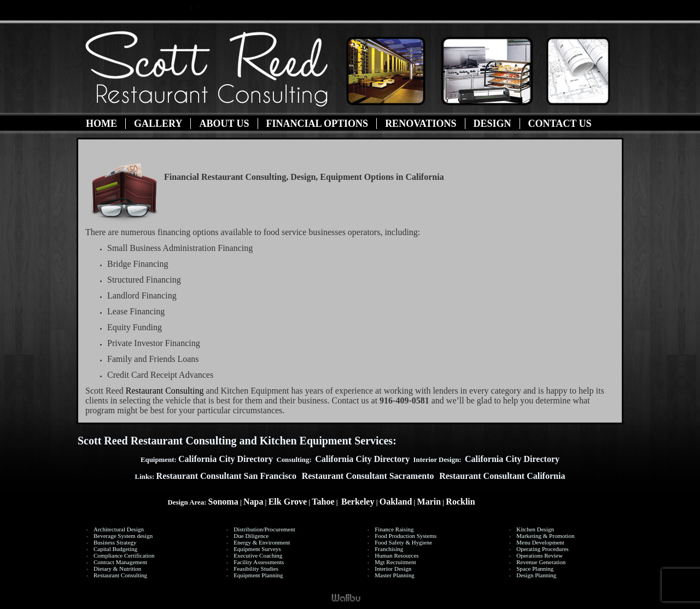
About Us (224, 124)
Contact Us (560, 124)
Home (101, 124)
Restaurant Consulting (165, 391)
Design (492, 124)
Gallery (158, 124)
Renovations (421, 124)
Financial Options (317, 124)
